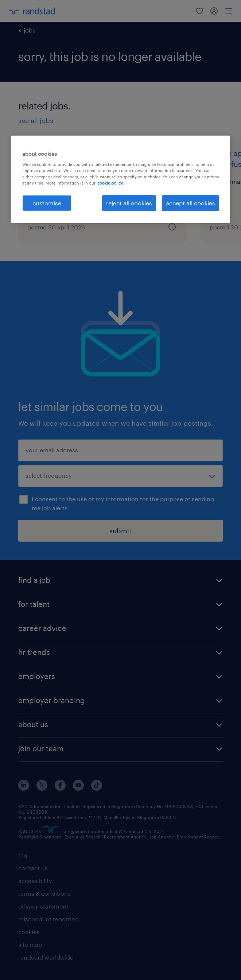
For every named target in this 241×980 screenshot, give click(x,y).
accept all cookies (191, 203)
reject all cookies (129, 203)
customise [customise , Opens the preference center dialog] (47, 203)
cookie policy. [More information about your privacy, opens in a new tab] (110, 183)
